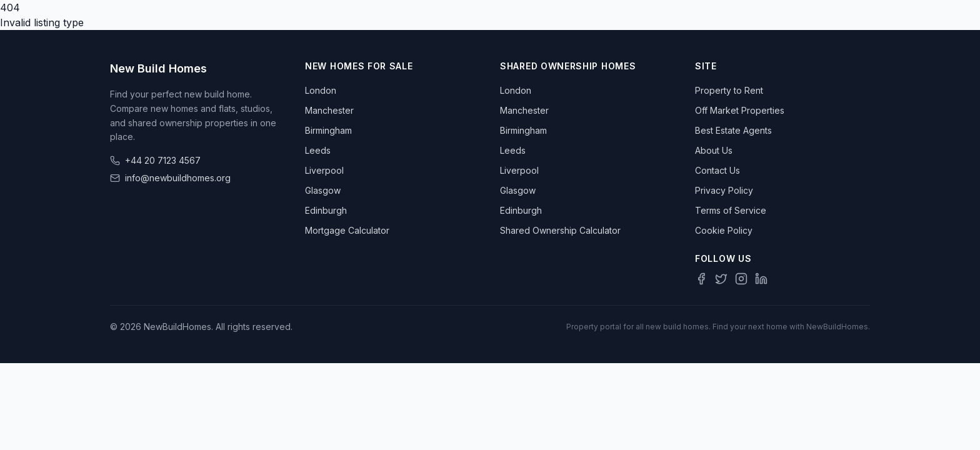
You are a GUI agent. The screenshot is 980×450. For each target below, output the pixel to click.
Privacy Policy (724, 190)
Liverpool (324, 170)
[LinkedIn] (761, 279)
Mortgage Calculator (347, 230)
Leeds (318, 150)
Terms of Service (731, 210)
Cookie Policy (724, 230)
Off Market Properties (740, 110)
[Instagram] (741, 279)
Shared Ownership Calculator (560, 230)
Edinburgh (326, 210)
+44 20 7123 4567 (163, 160)
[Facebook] (701, 279)
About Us (714, 150)
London (321, 90)
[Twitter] (721, 279)
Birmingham (328, 130)
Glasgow (323, 190)
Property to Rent (729, 90)
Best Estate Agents (733, 130)
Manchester (329, 110)
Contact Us (717, 170)
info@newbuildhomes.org (178, 178)
